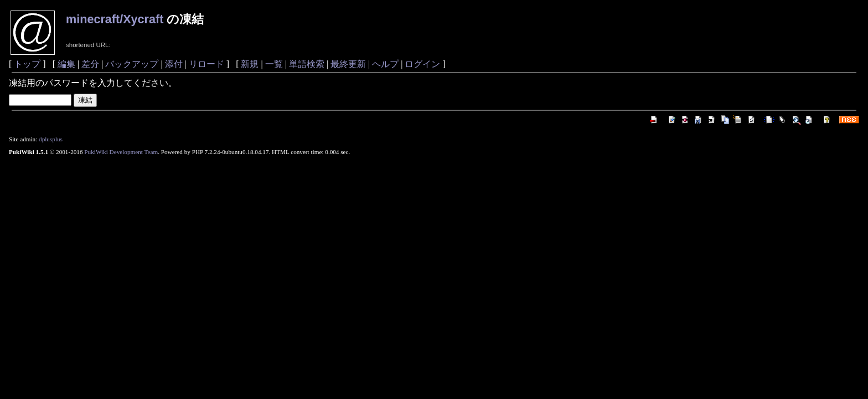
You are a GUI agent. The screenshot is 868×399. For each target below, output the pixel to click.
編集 (66, 64)
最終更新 (348, 64)
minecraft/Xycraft (115, 19)
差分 (90, 64)
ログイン (422, 64)
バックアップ (132, 64)
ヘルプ (385, 64)
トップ (27, 64)
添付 (174, 64)
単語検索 (307, 64)
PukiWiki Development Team (121, 152)
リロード (206, 64)
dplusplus (51, 139)
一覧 (274, 64)
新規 (250, 64)
